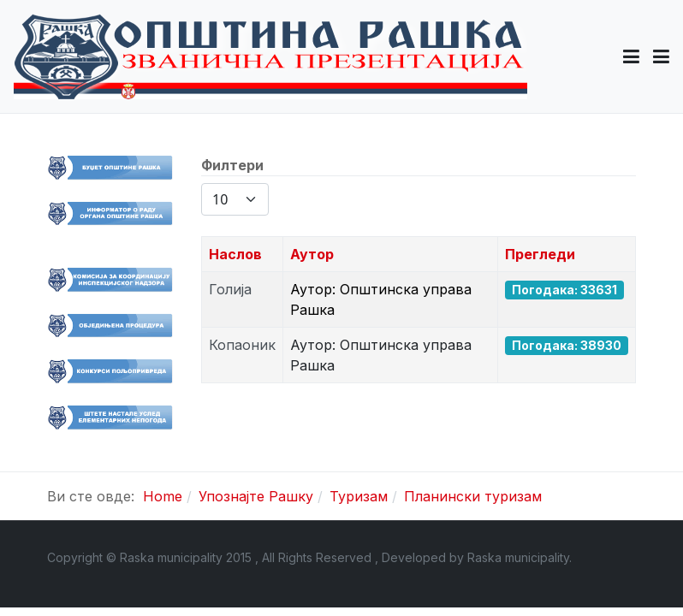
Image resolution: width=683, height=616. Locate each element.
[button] (631, 56)
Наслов (235, 254)
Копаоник (242, 345)
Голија (230, 289)
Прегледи (540, 254)
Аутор (312, 254)
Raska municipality (518, 557)
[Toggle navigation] (661, 56)
